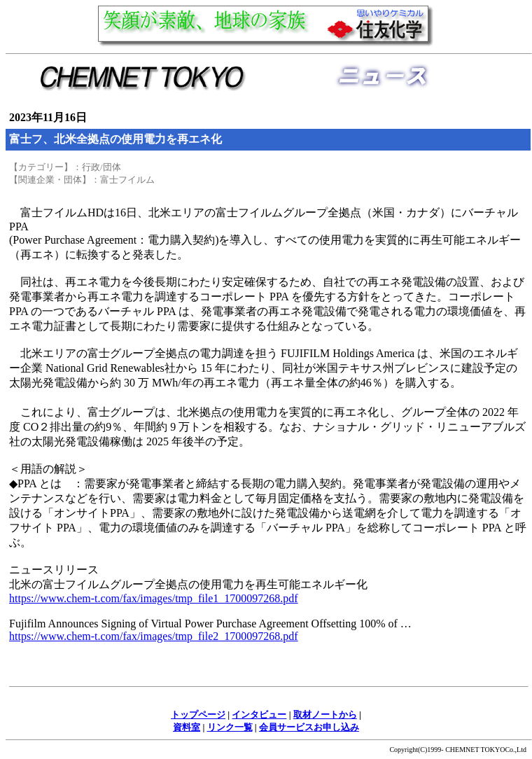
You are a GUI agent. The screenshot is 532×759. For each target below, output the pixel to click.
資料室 (187, 727)
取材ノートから (325, 715)
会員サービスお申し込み (309, 727)
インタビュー (259, 715)
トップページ (198, 715)
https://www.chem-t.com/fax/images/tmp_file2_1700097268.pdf (154, 636)
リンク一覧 (230, 727)
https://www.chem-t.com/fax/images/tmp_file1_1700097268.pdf (154, 598)
